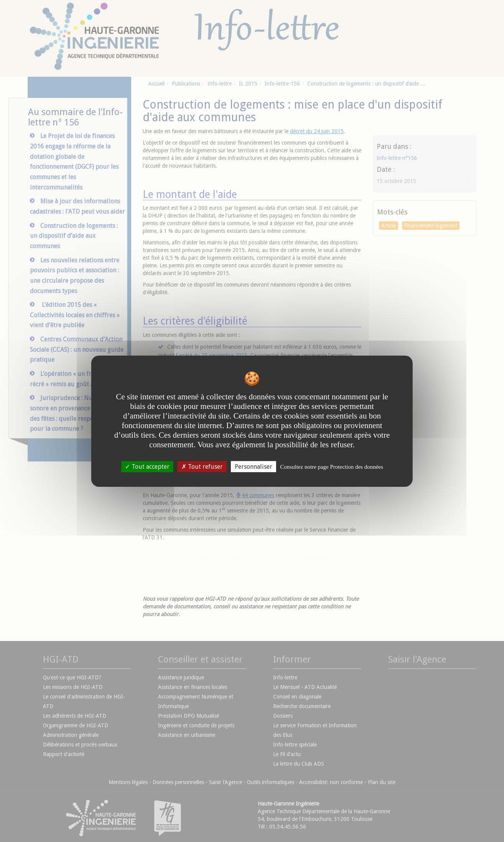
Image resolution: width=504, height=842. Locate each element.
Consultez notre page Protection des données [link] (332, 466)
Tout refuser (202, 466)
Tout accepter (147, 466)
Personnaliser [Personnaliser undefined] (254, 466)
